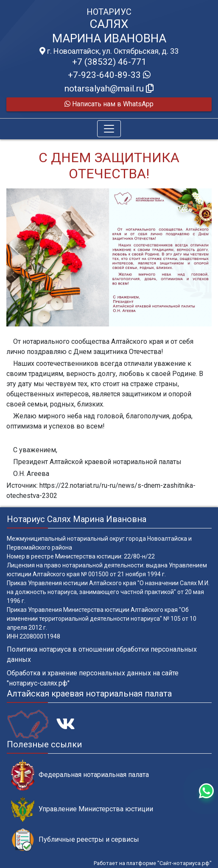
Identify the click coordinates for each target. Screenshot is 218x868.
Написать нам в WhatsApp (109, 104)
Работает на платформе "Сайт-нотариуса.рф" (153, 863)
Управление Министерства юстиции (82, 809)
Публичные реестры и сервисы (75, 840)
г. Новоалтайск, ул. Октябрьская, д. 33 (109, 51)
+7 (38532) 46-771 (109, 62)
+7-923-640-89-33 (109, 75)
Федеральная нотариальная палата (80, 775)
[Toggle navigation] (109, 129)
